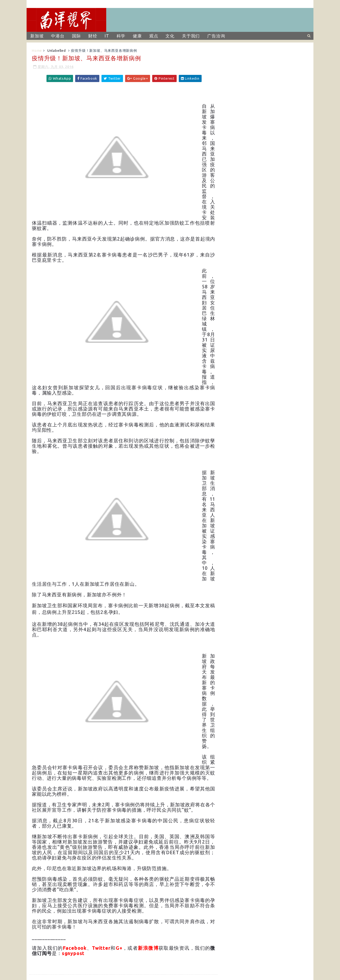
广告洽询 (216, 36)
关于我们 (191, 36)
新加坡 (37, 36)
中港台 (58, 36)
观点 (154, 36)
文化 (170, 36)
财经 (93, 36)
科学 (121, 36)
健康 (137, 36)
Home (37, 50)
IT (107, 36)
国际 (76, 36)
